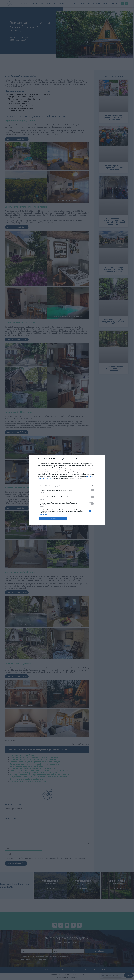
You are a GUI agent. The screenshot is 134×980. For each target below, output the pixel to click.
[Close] (101, 459)
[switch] (91, 490)
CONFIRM (53, 519)
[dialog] (67, 490)
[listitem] (67, 486)
